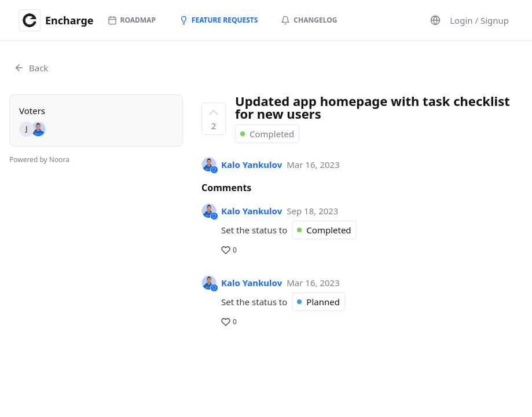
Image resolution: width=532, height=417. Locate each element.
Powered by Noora (39, 160)
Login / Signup (479, 20)
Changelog (309, 20)
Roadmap (132, 20)
